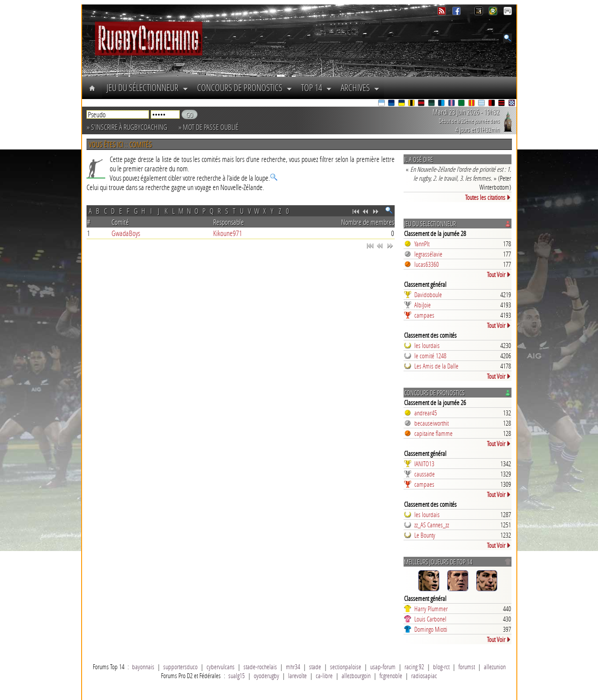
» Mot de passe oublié (208, 127)
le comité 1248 (430, 356)
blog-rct (441, 667)
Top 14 (316, 87)
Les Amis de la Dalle (436, 366)
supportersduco (180, 667)
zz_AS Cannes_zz (432, 525)
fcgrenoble (391, 675)
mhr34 (293, 667)
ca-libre (324, 675)
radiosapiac (424, 675)
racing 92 (414, 667)
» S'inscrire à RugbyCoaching (127, 127)
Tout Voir (499, 274)
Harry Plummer (431, 609)
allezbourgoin (356, 675)
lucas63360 (427, 264)
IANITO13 (424, 464)
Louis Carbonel (430, 619)
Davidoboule (428, 294)
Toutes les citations (488, 197)
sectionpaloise (346, 667)
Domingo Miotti (431, 629)
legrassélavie (428, 254)
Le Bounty (425, 535)
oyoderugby (266, 675)
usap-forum (383, 667)
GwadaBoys (126, 233)
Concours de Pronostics (245, 87)
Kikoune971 (228, 233)
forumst (467, 667)
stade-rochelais (260, 667)
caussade (425, 474)
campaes (424, 315)
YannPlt (422, 244)
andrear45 (426, 413)
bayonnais (143, 667)
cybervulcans (221, 667)
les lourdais (427, 345)
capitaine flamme (433, 433)
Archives (360, 87)
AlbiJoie (423, 305)
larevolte (297, 675)
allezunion (495, 667)
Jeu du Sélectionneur (147, 87)
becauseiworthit (431, 423)
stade (315, 667)
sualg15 (237, 675)
